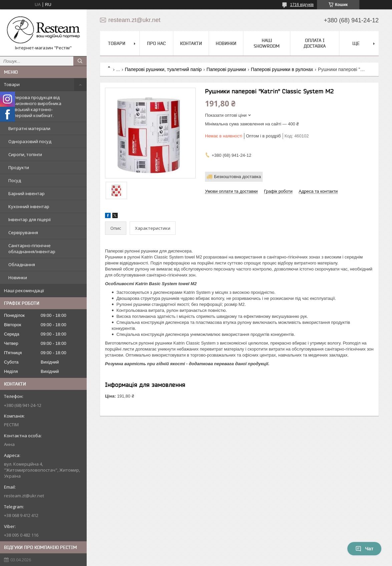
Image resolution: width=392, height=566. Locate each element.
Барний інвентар (26, 193)
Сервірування (23, 232)
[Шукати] (80, 61)
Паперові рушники (226, 69)
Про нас (156, 43)
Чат (364, 549)
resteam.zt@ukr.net (24, 496)
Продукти (19, 167)
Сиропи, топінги (25, 154)
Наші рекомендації (24, 291)
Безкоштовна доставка (237, 177)
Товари (12, 84)
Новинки (18, 277)
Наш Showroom (267, 43)
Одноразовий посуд (30, 141)
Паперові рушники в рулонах (282, 69)
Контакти (191, 43)
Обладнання (22, 264)
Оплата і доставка (315, 43)
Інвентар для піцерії (29, 219)
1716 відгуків (302, 5)
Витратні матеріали (29, 128)
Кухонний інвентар (29, 206)
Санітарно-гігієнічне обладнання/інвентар (32, 248)
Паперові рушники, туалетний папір (163, 69)
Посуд (15, 180)
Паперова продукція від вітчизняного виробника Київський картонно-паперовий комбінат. (35, 106)
